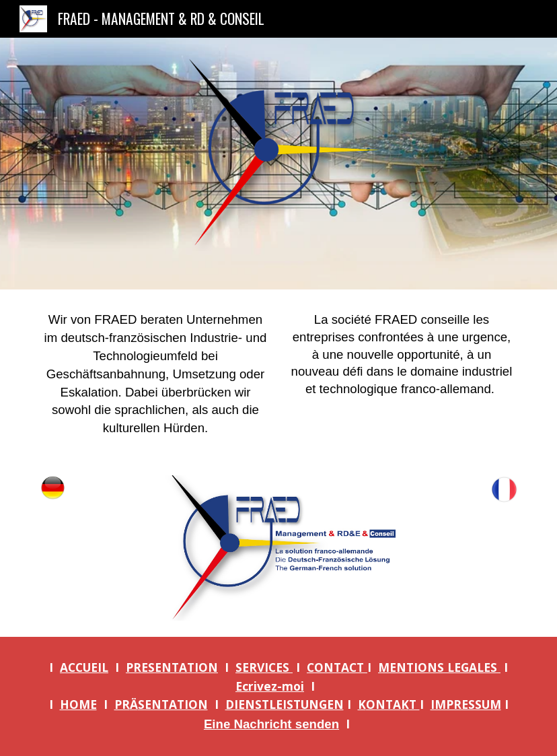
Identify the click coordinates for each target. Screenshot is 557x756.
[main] (155, 374)
